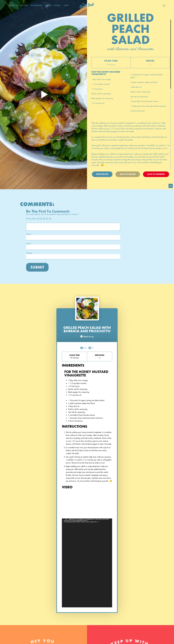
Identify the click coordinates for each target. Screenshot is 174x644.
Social (57, 5)
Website (29, 253)
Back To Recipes (128, 174)
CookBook (36, 5)
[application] (87, 563)
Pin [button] (91, 348)
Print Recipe (102, 174)
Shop (66, 5)
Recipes (24, 5)
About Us (13, 5)
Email (29, 244)
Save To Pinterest (156, 174)
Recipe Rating (31, 218)
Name (29, 234)
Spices (48, 5)
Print (84, 348)
